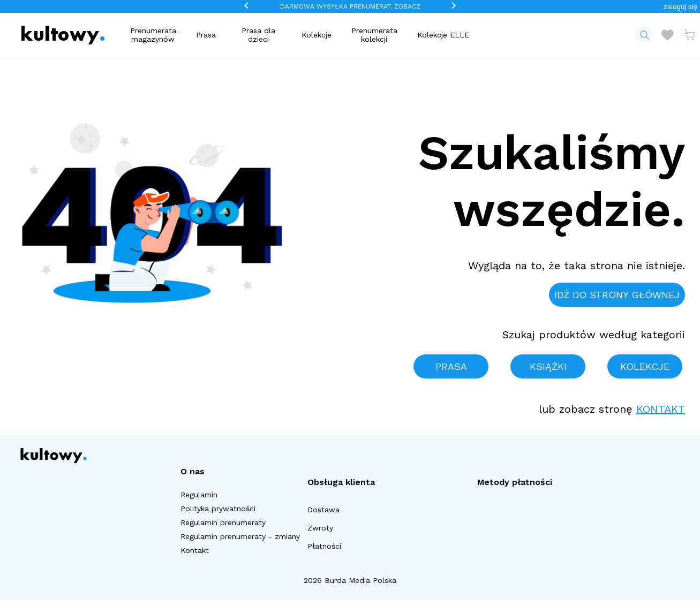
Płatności (324, 546)
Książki (548, 366)
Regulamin (199, 495)
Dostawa (323, 510)
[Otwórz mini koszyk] (689, 35)
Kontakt (661, 409)
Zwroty (320, 528)
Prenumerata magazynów (153, 35)
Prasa (206, 35)
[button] (680, 7)
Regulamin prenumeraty (223, 522)
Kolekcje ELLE (443, 35)
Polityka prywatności (218, 509)
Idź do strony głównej (617, 295)
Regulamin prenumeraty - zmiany (240, 536)
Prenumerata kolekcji (374, 35)
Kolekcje (317, 35)
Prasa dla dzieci (258, 35)
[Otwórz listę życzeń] (667, 35)
